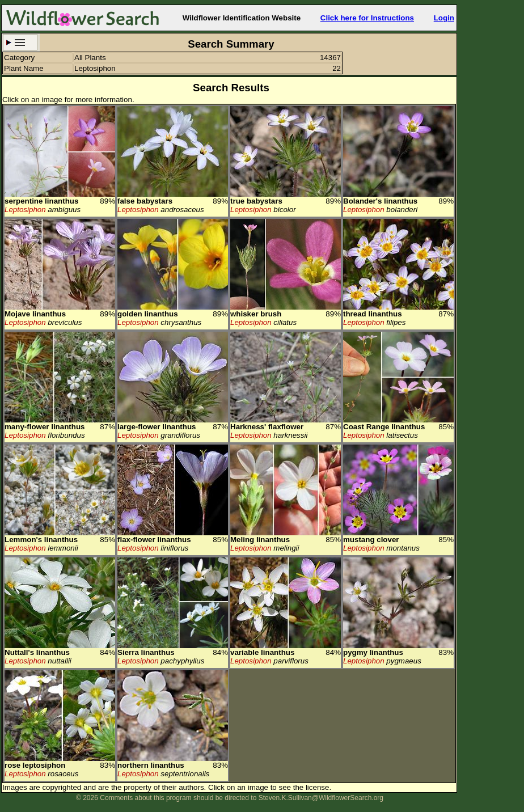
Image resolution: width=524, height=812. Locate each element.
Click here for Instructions (367, 18)
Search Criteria (20, 42)
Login (444, 18)
